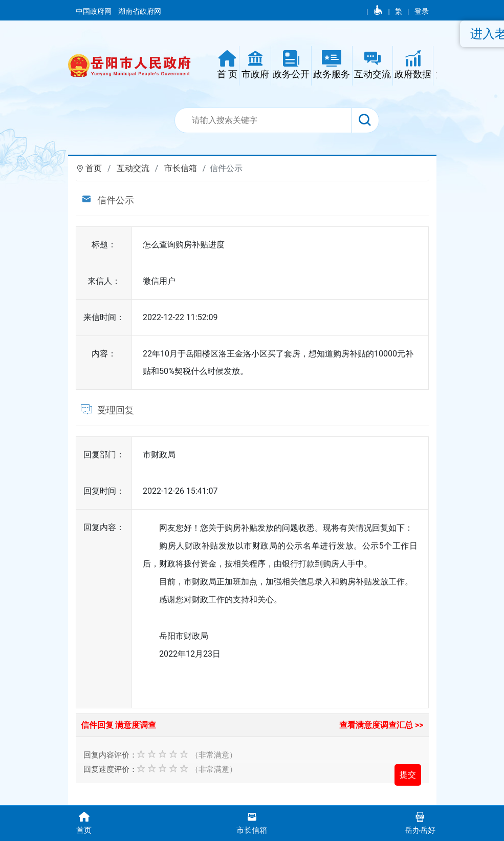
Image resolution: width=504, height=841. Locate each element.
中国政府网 (94, 11)
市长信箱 (181, 168)
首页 (94, 168)
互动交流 (133, 168)
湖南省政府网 (140, 11)
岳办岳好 (420, 822)
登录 (422, 11)
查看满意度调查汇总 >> (381, 725)
